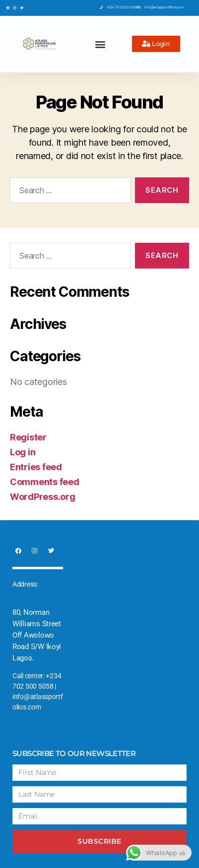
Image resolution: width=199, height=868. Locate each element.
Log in (23, 452)
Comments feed (45, 482)
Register (28, 437)
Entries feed (36, 467)
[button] (100, 44)
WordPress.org (43, 497)
